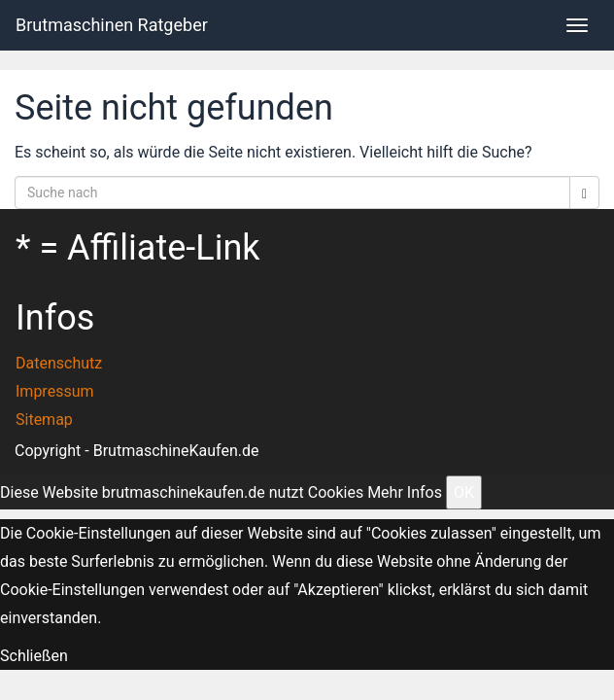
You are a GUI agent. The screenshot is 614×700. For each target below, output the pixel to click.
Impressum (55, 391)
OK (464, 492)
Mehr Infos (405, 492)
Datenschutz (59, 363)
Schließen (34, 656)
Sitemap (44, 420)
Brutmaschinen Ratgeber (112, 25)
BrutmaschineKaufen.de (176, 451)
